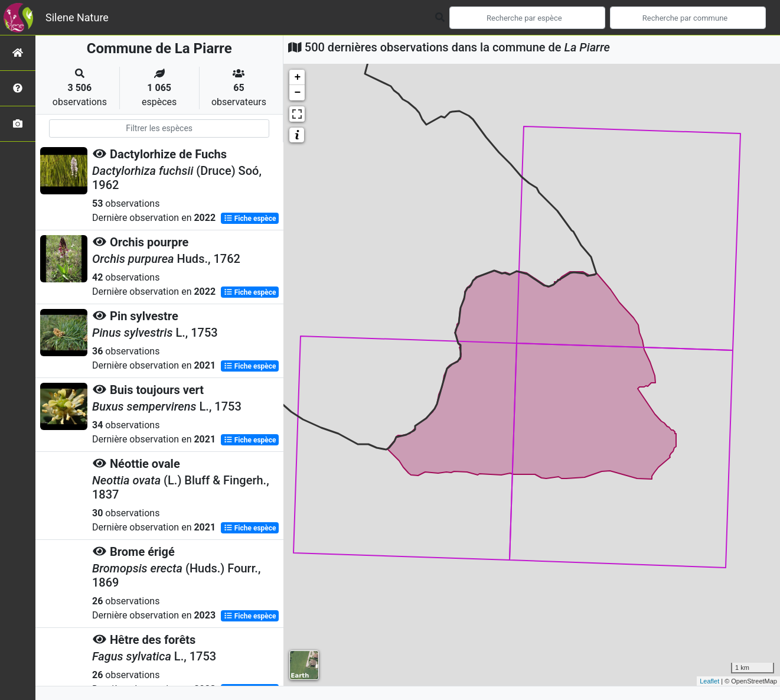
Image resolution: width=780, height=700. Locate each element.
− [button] (297, 93)
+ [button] (297, 77)
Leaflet (709, 681)
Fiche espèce (250, 219)
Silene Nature (77, 17)
